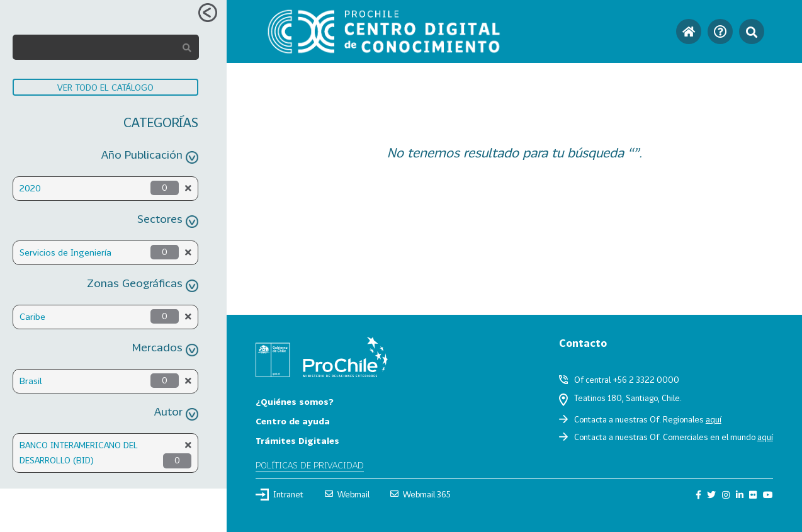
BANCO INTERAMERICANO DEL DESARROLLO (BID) (79, 452)
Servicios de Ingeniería (65, 252)
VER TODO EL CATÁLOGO (105, 87)
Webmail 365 (421, 494)
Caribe (32, 316)
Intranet (280, 494)
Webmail (347, 494)
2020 (30, 188)
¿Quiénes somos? (295, 401)
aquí (714, 419)
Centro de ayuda (293, 421)
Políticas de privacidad (310, 465)
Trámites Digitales (297, 440)
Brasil (31, 381)
